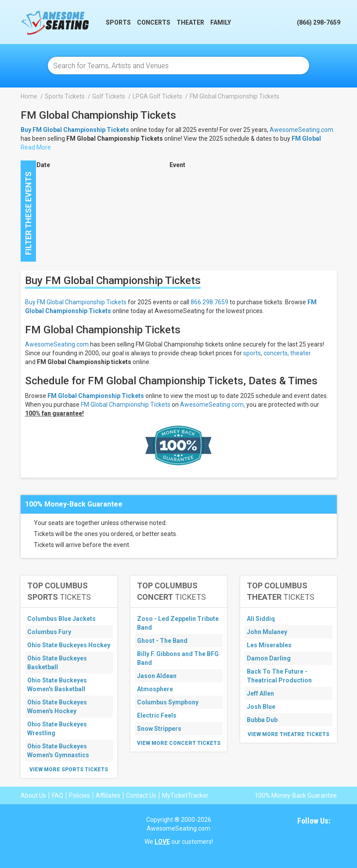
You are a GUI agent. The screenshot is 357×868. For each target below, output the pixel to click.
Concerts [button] (154, 22)
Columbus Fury (49, 632)
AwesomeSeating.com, (213, 405)
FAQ (58, 795)
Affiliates (108, 795)
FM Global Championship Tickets (96, 396)
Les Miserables (269, 645)
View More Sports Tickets (69, 770)
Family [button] (221, 22)
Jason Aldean (157, 676)
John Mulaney (267, 632)
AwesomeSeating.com (301, 130)
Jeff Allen (260, 693)
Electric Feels (157, 715)
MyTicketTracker (185, 795)
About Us (33, 795)
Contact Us (141, 795)
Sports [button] (118, 22)
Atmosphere (155, 689)
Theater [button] (190, 22)
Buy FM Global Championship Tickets (76, 302)
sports (252, 353)
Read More (36, 147)
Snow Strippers (159, 729)
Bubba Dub (262, 720)
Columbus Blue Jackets (61, 619)
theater (301, 353)
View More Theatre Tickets (288, 734)
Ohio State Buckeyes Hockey (69, 645)
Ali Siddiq (261, 619)
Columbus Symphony (168, 702)
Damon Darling (269, 658)
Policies (79, 795)
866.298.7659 (209, 302)
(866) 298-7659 (319, 22)
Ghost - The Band (162, 641)
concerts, (276, 353)
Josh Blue (261, 707)
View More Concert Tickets (179, 743)
